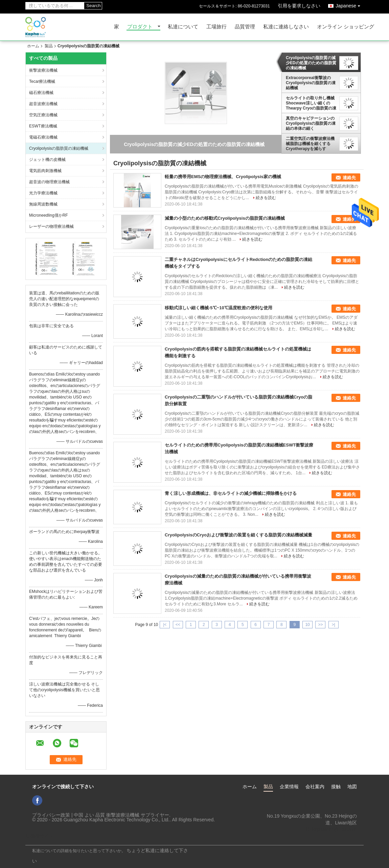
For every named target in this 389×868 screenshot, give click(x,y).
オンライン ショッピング (346, 27)
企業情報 (289, 787)
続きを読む (266, 198)
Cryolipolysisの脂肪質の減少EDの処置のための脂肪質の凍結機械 (311, 63)
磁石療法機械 (41, 93)
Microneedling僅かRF (49, 215)
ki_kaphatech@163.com (331, 829)
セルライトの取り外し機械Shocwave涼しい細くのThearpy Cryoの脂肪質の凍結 (311, 103)
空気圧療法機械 (43, 115)
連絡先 (349, 178)
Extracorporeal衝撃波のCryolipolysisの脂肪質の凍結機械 (311, 83)
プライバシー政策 (51, 815)
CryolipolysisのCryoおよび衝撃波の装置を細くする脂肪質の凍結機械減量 (238, 535)
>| (334, 625)
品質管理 (245, 27)
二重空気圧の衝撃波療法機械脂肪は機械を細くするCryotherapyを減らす (310, 144)
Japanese (350, 5)
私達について (183, 27)
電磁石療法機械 (43, 137)
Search (93, 6)
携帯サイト (40, 836)
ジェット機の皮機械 (47, 160)
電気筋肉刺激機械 (45, 171)
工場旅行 (216, 27)
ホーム (33, 46)
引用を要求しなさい (299, 6)
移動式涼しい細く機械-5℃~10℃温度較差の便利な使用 (219, 308)
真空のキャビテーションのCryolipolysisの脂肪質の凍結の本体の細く (311, 123)
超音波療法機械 (43, 104)
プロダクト (140, 27)
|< (165, 625)
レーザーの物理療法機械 (51, 226)
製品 (49, 46)
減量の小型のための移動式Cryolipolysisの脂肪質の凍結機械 (225, 218)
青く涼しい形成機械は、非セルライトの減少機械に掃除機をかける (231, 493)
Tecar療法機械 (42, 81)
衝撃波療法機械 (43, 70)
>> (320, 625)
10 (307, 625)
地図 (352, 787)
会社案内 (315, 787)
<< (178, 625)
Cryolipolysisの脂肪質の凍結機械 (59, 148)
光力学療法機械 (43, 193)
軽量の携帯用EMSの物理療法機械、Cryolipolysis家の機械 (223, 177)
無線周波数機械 (43, 204)
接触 (336, 787)
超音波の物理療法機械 (49, 182)
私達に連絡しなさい (286, 27)
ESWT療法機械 (43, 126)
